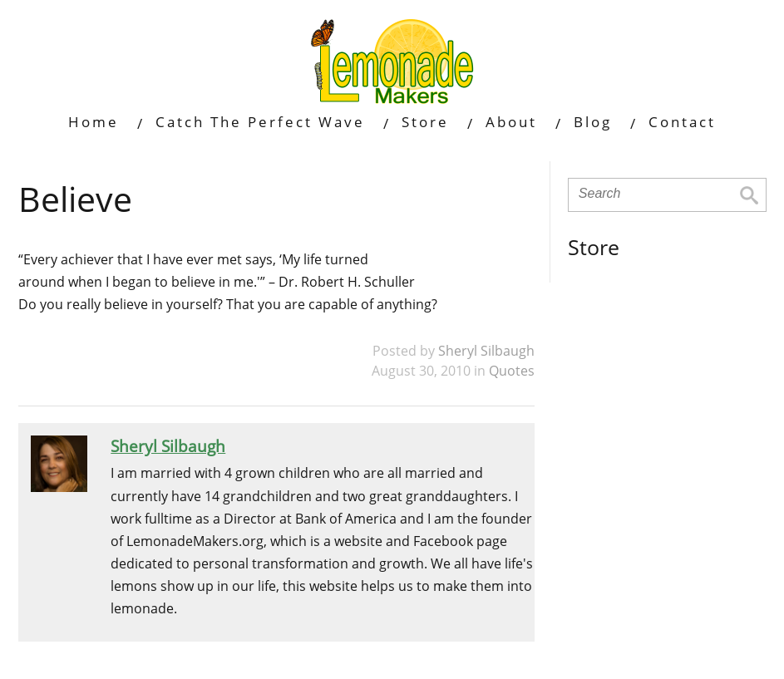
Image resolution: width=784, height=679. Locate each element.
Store (425, 122)
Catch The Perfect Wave (260, 122)
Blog (593, 122)
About (511, 122)
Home (94, 122)
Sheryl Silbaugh (486, 351)
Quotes (512, 371)
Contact (682, 122)
